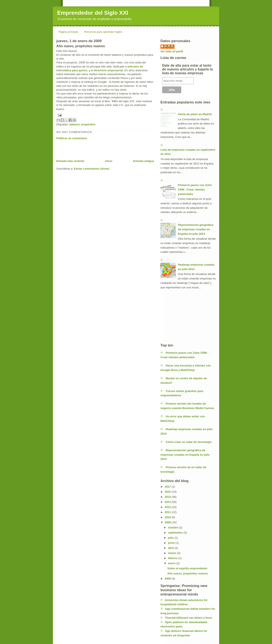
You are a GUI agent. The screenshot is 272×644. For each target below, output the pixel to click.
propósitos (88, 124)
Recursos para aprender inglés (103, 32)
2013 (168, 502)
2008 (168, 579)
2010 (168, 517)
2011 (168, 512)
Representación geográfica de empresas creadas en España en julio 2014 (196, 229)
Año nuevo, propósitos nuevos (188, 573)
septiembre (176, 533)
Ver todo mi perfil (172, 51)
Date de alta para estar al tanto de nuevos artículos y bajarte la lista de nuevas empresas (187, 69)
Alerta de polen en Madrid (195, 114)
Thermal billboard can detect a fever (189, 618)
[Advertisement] (106, 150)
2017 (168, 487)
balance (74, 124)
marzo (173, 553)
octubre (174, 527)
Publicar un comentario (72, 138)
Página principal (68, 32)
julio (171, 538)
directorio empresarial (108, 70)
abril (171, 548)
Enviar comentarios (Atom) (91, 169)
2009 (168, 522)
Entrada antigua (144, 161)
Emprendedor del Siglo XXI (93, 13)
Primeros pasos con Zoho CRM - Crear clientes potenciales (195, 190)
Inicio (109, 161)
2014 (168, 497)
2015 (168, 492)
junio (172, 543)
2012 (168, 507)
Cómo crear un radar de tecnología (189, 442)
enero (172, 563)
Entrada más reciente (70, 161)
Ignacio (170, 46)
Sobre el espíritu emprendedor (187, 568)
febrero (173, 558)
